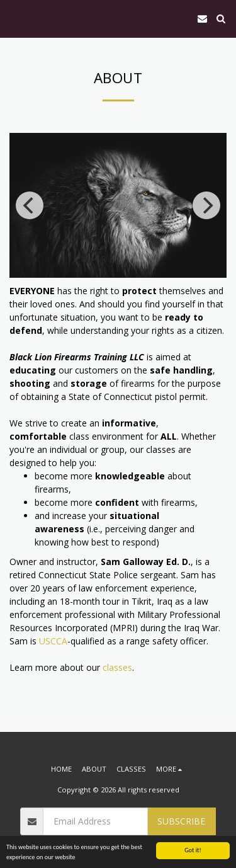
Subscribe (181, 821)
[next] (206, 205)
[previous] (30, 205)
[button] (14, 18)
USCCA (53, 641)
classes (117, 667)
